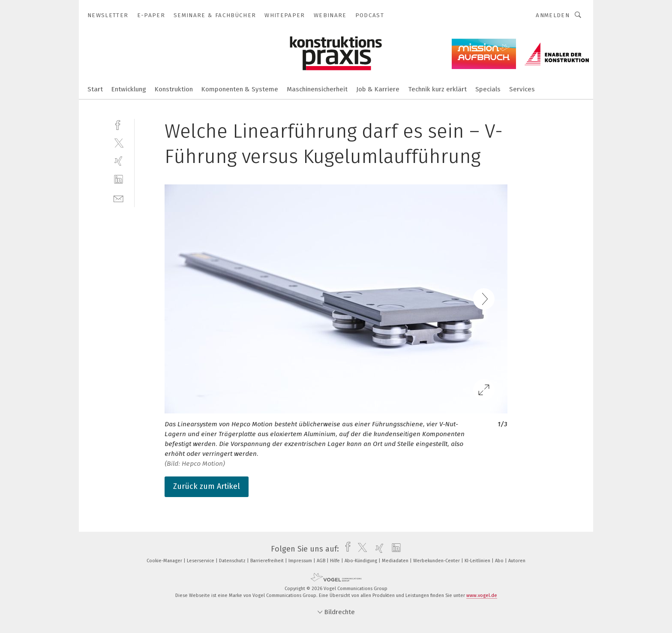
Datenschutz (233, 561)
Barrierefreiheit (268, 561)
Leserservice (201, 561)
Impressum (301, 561)
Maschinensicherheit (317, 89)
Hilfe (336, 561)
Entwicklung (129, 89)
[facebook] (118, 124)
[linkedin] (118, 179)
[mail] (118, 198)
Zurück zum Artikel (207, 486)
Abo (500, 561)
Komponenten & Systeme (240, 89)
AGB (322, 561)
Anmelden (553, 15)
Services (522, 89)
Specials (488, 89)
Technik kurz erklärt (437, 89)
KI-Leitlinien (478, 561)
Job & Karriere (378, 89)
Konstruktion (174, 89)
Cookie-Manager (165, 561)
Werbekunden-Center (437, 561)
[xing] (118, 161)
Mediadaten (396, 561)
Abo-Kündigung (361, 561)
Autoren (517, 561)
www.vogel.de (482, 595)
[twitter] (118, 143)
